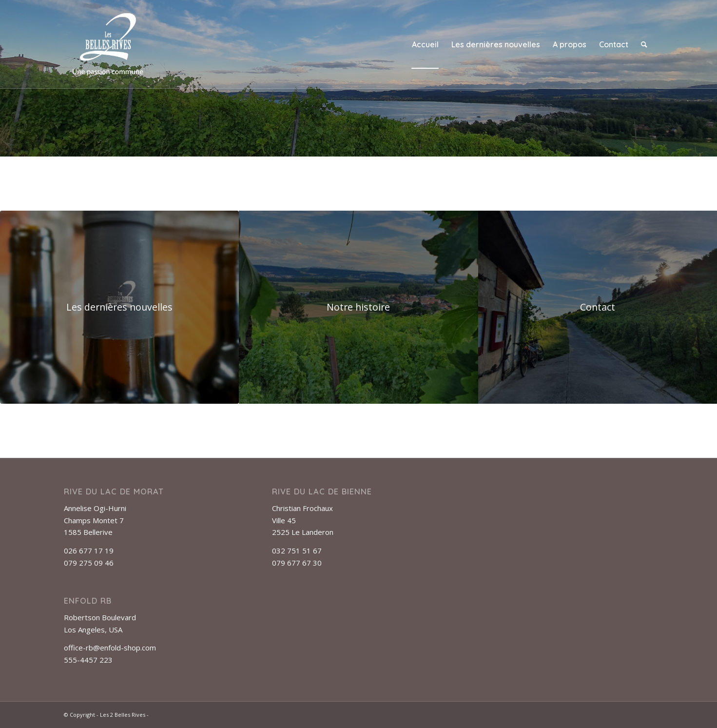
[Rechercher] (644, 44)
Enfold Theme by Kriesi (181, 715)
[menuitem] (425, 44)
